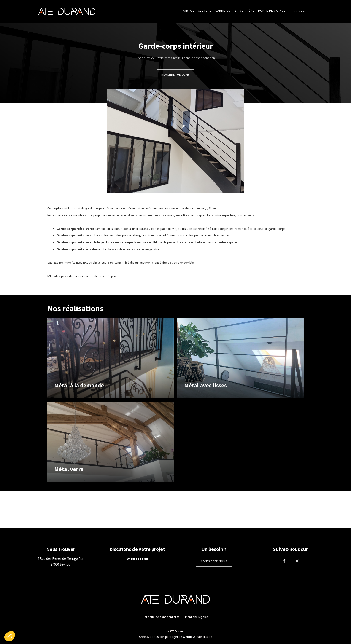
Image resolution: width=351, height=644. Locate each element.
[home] (67, 11)
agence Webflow (183, 637)
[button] (10, 636)
